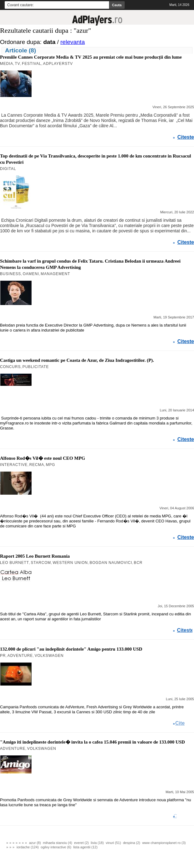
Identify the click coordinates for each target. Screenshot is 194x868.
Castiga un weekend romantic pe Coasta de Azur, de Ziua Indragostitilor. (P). (77, 360)
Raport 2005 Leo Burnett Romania (35, 556)
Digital (8, 169)
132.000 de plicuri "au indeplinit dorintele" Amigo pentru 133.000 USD (71, 649)
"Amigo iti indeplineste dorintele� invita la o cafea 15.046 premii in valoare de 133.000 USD (92, 742)
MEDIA (7, 64)
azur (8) (35, 843)
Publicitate (36, 367)
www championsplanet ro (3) (164, 843)
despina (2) (132, 843)
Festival (32, 64)
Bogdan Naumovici (111, 563)
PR (3, 656)
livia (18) (97, 843)
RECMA (37, 465)
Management (55, 274)
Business (10, 274)
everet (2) (81, 843)
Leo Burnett (15, 563)
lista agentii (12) (85, 847)
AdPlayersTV (58, 64)
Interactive (14, 465)
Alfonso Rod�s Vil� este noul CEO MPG (43, 458)
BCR (138, 563)
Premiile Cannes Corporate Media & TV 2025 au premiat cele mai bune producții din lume (91, 57)
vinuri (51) (114, 843)
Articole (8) (20, 50)
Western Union (70, 563)
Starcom (41, 563)
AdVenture (20, 656)
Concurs (10, 367)
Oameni (31, 274)
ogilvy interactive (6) (56, 847)
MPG (51, 465)
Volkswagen (49, 656)
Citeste (186, 137)
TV (18, 64)
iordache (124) (28, 847)
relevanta (72, 42)
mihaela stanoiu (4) (57, 843)
